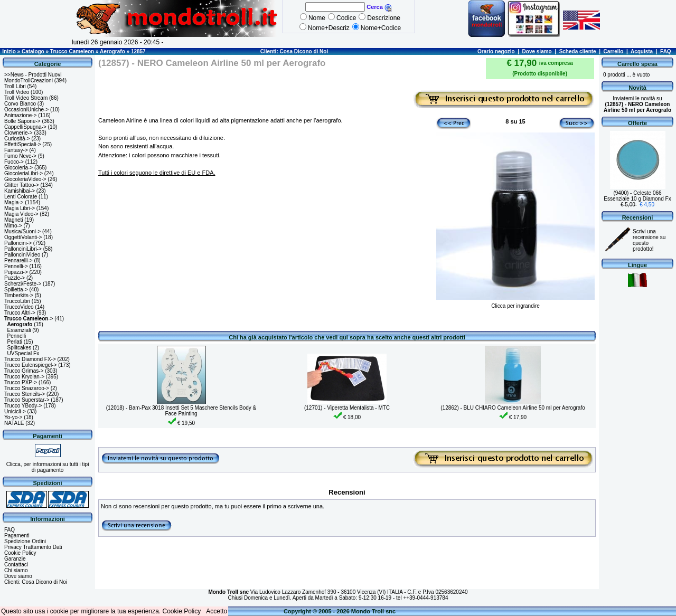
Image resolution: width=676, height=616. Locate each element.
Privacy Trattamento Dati (33, 547)
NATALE (14, 423)
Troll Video (17, 92)
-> (29, 319)
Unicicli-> (15, 411)
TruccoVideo (19, 307)
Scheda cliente (578, 51)
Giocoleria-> (18, 168)
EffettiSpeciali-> (23, 144)
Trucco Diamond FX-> (30, 359)
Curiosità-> (17, 139)
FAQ (666, 51)
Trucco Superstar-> (27, 400)
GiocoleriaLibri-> (24, 173)
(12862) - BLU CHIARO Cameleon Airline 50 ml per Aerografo (513, 408)
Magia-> (14, 202)
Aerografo (112, 51)
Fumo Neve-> (20, 156)
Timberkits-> (19, 295)
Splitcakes (20, 348)
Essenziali (19, 330)
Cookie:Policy (182, 611)
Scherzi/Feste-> (23, 284)
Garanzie (15, 559)
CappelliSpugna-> (25, 127)
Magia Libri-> (20, 208)
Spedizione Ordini (25, 541)
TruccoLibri (17, 301)
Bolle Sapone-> (22, 121)
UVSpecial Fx (24, 353)
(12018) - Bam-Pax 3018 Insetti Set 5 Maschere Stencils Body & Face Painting (181, 411)
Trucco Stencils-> (25, 394)
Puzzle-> (15, 278)
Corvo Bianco (20, 104)
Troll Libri (15, 86)
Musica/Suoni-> (22, 231)
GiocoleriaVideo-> (25, 179)
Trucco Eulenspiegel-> (30, 365)
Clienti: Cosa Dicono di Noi (294, 51)
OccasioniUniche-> (26, 110)
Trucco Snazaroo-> (27, 388)
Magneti (14, 220)
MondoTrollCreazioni (29, 80)
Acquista (642, 51)
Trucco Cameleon (72, 51)
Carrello (614, 51)
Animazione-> (20, 115)
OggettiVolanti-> (23, 237)
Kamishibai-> (20, 191)
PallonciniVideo (22, 255)
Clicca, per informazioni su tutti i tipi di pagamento (48, 467)
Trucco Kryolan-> (24, 377)
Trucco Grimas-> (24, 371)
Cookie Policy (20, 553)
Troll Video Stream (26, 98)
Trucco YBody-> (23, 406)
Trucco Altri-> (20, 313)
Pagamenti (17, 536)
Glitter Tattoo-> (22, 185)
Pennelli (17, 336)
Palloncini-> (18, 243)
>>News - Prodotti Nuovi (33, 75)
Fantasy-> (16, 150)
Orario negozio (496, 51)
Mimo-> (13, 226)
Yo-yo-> (13, 417)
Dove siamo (537, 51)
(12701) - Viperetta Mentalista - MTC (347, 408)
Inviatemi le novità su (637, 104)
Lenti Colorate (21, 197)
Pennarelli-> (18, 260)
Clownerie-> (18, 133)
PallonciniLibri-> (23, 249)
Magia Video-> (21, 214)
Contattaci (16, 565)
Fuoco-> (14, 162)
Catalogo (33, 51)
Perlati (15, 342)
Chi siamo (16, 570)
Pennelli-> (16, 266)
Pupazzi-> (16, 272)
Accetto (217, 611)
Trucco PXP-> (21, 382)
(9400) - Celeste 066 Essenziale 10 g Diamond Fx (637, 196)
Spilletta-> (16, 290)
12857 (138, 51)
